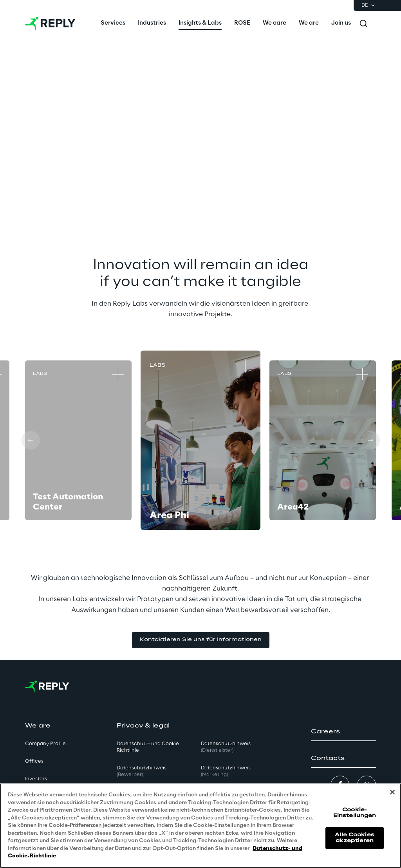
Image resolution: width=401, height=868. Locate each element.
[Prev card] (31, 440)
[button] (201, 640)
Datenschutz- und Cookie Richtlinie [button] (148, 747)
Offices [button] (34, 761)
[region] (200, 826)
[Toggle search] (363, 23)
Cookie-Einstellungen (355, 813)
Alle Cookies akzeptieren (354, 838)
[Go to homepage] (50, 23)
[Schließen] (392, 792)
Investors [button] (36, 779)
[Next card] (370, 440)
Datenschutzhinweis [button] (142, 771)
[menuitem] (113, 23)
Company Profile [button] (45, 744)
